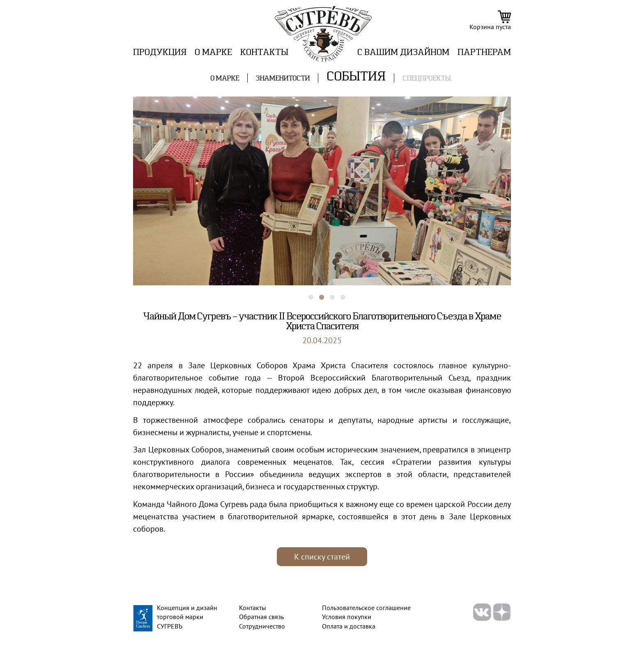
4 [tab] (339, 294)
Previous (127, 187)
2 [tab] (317, 294)
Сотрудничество (262, 626)
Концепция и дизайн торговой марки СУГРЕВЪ (187, 617)
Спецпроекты (427, 79)
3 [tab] (328, 294)
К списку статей (322, 557)
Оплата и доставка (349, 626)
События (356, 77)
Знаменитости (283, 79)
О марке (213, 53)
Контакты (264, 53)
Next (517, 187)
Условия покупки (347, 617)
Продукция (160, 53)
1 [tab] (307, 294)
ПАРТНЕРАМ (484, 53)
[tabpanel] (322, 191)
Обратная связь (261, 617)
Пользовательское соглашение (366, 608)
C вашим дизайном (403, 53)
